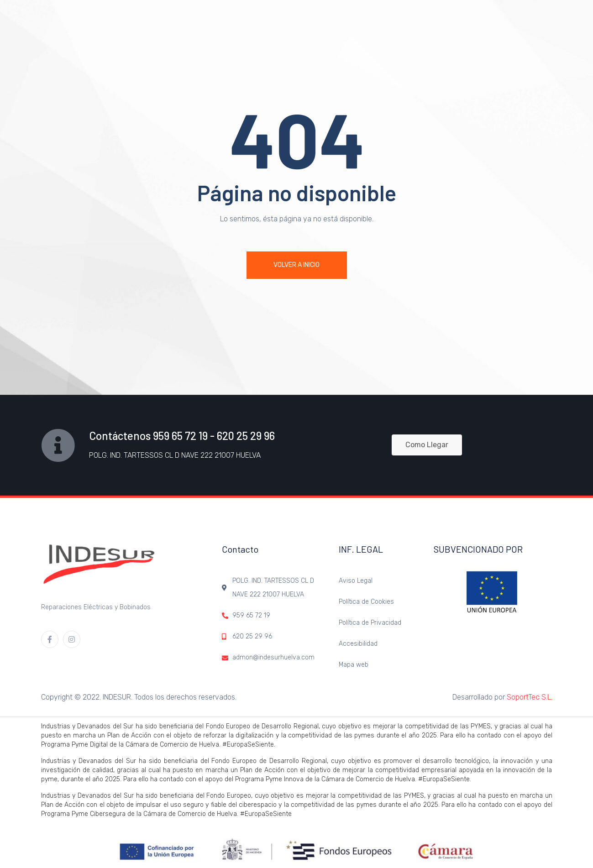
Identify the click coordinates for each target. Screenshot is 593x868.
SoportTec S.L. (530, 697)
